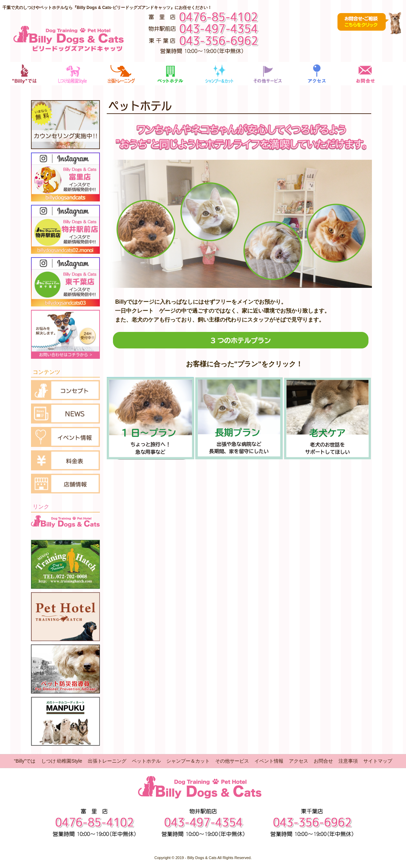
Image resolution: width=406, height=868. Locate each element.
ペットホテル (146, 761)
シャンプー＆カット (188, 761)
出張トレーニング (107, 761)
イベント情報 (269, 761)
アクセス (299, 761)
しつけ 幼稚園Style (62, 761)
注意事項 (348, 761)
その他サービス (232, 761)
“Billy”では (25, 761)
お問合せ (323, 761)
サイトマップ (378, 761)
